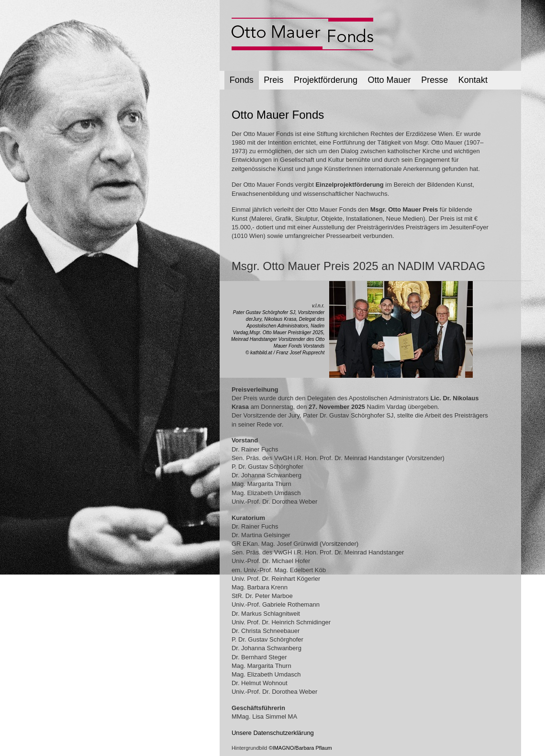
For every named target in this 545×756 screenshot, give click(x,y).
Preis (273, 80)
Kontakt (473, 80)
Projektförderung (326, 80)
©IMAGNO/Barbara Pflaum (300, 748)
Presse (434, 80)
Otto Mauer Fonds (278, 115)
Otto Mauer (389, 80)
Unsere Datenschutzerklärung (273, 733)
